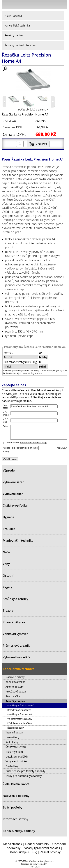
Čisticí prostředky (15, 505)
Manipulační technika (18, 540)
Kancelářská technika (17, 25)
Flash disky (12, 766)
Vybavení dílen (13, 494)
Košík (63, 4)
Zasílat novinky (50, 852)
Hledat (53, 5)
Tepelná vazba (14, 732)
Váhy (6, 564)
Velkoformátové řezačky (20, 719)
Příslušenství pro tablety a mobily (25, 771)
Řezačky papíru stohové (20, 714)
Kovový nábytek (14, 622)
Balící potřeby (13, 807)
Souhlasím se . (27, 445)
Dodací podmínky (37, 844)
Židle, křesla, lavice (16, 784)
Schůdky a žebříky (15, 599)
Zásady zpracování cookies (42, 848)
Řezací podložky (15, 728)
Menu (6, 5)
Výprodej (9, 470)
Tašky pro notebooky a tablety (24, 776)
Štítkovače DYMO (16, 747)
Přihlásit (45, 4)
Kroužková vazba (16, 691)
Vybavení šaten (14, 482)
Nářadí (8, 552)
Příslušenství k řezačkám (20, 723)
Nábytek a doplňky (16, 796)
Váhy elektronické (16, 761)
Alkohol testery (14, 687)
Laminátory (12, 737)
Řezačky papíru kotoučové (20, 45)
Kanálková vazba (15, 682)
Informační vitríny (15, 819)
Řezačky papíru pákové (19, 710)
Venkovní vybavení (16, 634)
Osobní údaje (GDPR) (23, 852)
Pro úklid (9, 529)
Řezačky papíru (14, 35)
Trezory (8, 611)
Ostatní (8, 576)
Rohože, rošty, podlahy (19, 831)
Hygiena (9, 517)
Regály (7, 587)
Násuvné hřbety (15, 677)
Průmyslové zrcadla (17, 646)
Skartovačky (13, 696)
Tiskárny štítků (14, 752)
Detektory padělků (17, 757)
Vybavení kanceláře (17, 657)
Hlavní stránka (13, 16)
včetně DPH (43, 864)
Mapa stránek (13, 844)
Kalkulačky (12, 742)
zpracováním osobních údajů (33, 445)
